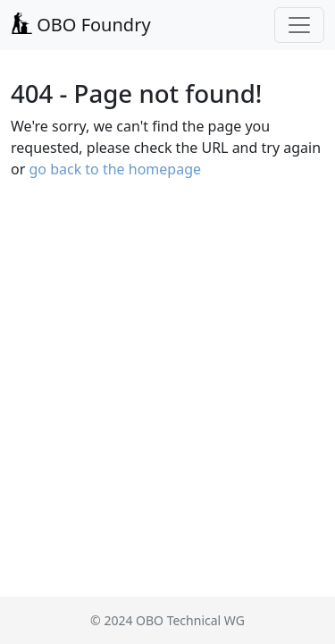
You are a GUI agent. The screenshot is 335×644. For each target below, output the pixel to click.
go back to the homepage (115, 169)
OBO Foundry (81, 25)
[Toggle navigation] (299, 25)
